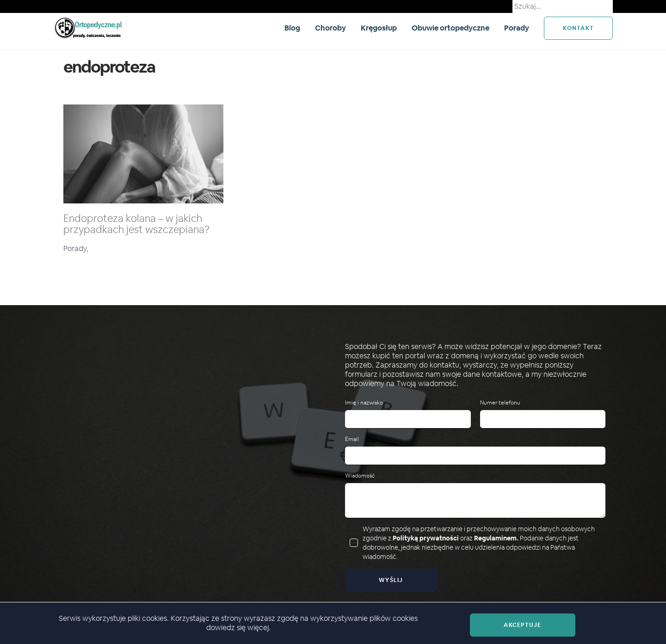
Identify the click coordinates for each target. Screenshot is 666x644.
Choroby (330, 28)
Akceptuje (522, 625)
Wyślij (391, 580)
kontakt (578, 28)
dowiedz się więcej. (238, 628)
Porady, (76, 248)
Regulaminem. (496, 538)
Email (352, 439)
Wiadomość (360, 476)
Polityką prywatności (426, 538)
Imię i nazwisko (364, 403)
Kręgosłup (379, 28)
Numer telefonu (500, 403)
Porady (517, 28)
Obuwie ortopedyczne (450, 28)
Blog (292, 28)
